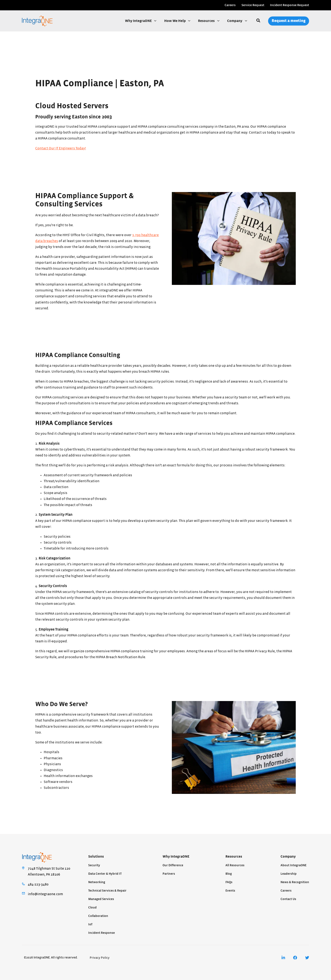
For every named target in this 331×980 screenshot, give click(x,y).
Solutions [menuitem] (96, 857)
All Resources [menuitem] (235, 865)
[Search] (258, 21)
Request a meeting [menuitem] (289, 21)
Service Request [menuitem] (253, 5)
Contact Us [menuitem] (288, 899)
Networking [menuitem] (97, 882)
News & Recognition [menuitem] (295, 882)
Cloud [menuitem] (92, 908)
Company (235, 21)
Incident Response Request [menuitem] (290, 5)
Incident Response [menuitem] (102, 933)
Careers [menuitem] (230, 5)
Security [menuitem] (94, 865)
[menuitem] (283, 958)
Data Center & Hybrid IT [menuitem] (105, 874)
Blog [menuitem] (229, 874)
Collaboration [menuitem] (98, 916)
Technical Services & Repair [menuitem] (107, 891)
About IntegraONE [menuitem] (294, 865)
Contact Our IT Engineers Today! (61, 148)
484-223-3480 (38, 884)
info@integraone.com (45, 894)
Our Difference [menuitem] (173, 865)
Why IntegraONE (139, 21)
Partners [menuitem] (169, 874)
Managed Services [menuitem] (101, 899)
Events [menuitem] (230, 891)
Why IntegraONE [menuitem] (176, 857)
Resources (207, 21)
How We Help (175, 21)
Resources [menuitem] (234, 857)
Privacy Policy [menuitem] (100, 958)
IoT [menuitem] (90, 924)
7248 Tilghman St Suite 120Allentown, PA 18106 (49, 872)
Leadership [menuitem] (289, 874)
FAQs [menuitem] (229, 882)
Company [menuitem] (288, 857)
